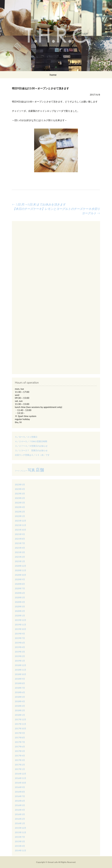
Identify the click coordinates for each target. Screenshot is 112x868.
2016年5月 (20, 805)
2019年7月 (20, 638)
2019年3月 (20, 652)
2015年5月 (20, 841)
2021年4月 (20, 548)
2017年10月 (20, 728)
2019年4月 (20, 647)
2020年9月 (20, 579)
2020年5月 (20, 597)
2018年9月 (20, 679)
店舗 (40, 470)
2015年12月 (20, 828)
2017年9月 (20, 733)
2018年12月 (20, 665)
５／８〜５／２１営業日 (26, 437)
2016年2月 (20, 819)
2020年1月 (20, 616)
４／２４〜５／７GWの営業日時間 (31, 441)
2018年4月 (20, 701)
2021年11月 (20, 525)
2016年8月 (20, 792)
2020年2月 (20, 611)
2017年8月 (20, 737)
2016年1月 (20, 823)
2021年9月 (20, 534)
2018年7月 (20, 688)
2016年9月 (20, 787)
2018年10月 (20, 674)
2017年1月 (20, 769)
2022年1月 (20, 516)
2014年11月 (20, 850)
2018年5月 (20, 697)
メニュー (24, 471)
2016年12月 (20, 774)
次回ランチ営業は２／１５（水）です (32, 455)
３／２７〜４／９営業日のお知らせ (31, 446)
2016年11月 (20, 778)
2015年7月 (20, 837)
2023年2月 (20, 498)
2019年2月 (20, 656)
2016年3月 (20, 814)
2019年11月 (20, 625)
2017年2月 (20, 765)
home (53, 75)
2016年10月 (20, 783)
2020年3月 (20, 606)
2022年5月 (20, 503)
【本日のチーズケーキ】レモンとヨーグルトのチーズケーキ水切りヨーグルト (56, 211)
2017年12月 (20, 719)
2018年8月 (20, 683)
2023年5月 (20, 484)
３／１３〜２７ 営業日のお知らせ (31, 450)
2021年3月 (20, 552)
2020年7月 (20, 588)
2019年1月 (20, 661)
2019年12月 (20, 620)
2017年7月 (20, 742)
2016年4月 (20, 810)
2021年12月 (20, 521)
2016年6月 (20, 801)
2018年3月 (20, 706)
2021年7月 (20, 543)
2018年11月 (20, 670)
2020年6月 (20, 593)
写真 (31, 470)
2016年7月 (20, 796)
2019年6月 (20, 643)
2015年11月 (20, 832)
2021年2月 (20, 557)
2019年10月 (20, 629)
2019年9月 (20, 634)
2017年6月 (20, 747)
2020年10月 (20, 575)
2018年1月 (20, 715)
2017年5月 (20, 751)
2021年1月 (20, 561)
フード (17, 471)
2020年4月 (20, 602)
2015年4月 (20, 846)
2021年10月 (20, 530)
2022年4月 (20, 507)
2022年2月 (20, 512)
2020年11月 (20, 570)
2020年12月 (20, 566)
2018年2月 (20, 710)
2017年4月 (20, 756)
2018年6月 (20, 692)
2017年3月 (20, 760)
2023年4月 (20, 489)
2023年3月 (20, 494)
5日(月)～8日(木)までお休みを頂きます (39, 204)
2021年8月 (20, 539)
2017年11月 (20, 724)
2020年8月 (20, 584)
